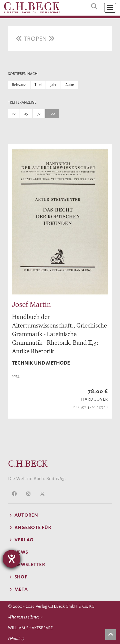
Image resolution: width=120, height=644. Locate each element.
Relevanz (19, 85)
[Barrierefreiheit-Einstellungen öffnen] (12, 559)
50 (39, 114)
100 (52, 114)
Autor (70, 85)
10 (14, 114)
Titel (38, 85)
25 (26, 114)
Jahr (53, 85)
